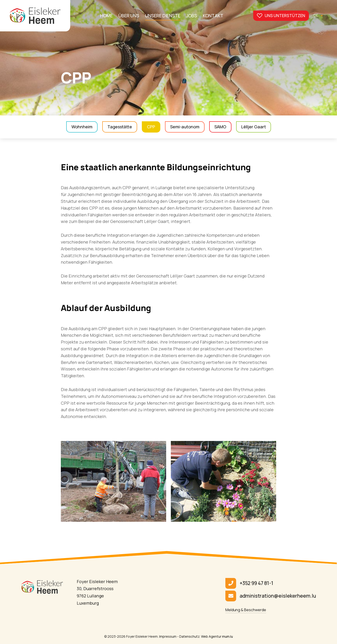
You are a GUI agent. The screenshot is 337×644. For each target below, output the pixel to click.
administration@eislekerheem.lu (278, 596)
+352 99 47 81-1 (256, 583)
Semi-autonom (185, 127)
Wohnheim (82, 127)
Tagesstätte (120, 127)
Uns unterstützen (285, 16)
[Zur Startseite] (35, 16)
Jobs (192, 16)
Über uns (129, 16)
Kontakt (213, 16)
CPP (151, 127)
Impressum (168, 636)
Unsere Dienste (163, 16)
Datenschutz (189, 636)
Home (106, 16)
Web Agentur (211, 636)
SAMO (220, 127)
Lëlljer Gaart (254, 127)
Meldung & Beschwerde (246, 610)
